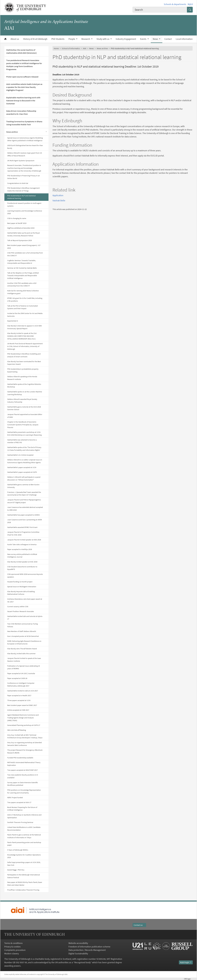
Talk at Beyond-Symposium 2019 (20, 240)
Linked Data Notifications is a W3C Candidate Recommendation (24, 829)
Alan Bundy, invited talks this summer (21, 654)
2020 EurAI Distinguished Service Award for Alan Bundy (25, 147)
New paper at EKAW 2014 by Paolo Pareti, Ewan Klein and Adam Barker (25, 884)
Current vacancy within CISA (18, 606)
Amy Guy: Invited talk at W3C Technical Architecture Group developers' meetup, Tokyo (25, 736)
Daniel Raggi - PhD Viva (16, 870)
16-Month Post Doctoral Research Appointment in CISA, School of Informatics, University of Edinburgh (25, 346)
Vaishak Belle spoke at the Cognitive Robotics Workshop (24, 386)
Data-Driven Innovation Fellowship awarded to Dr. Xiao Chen (21, 112)
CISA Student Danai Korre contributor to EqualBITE (22, 568)
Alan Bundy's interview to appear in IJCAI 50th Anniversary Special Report (25, 327)
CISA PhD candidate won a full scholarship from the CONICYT (25, 254)
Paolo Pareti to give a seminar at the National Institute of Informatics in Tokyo (24, 836)
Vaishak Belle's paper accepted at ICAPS (22, 472)
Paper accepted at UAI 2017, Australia (21, 673)
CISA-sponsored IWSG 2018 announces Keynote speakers (25, 576)
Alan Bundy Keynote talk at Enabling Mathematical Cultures (21, 593)
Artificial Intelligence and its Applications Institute (46, 22)
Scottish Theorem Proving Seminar (20, 822)
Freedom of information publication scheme (89, 947)
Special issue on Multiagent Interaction (22, 587)
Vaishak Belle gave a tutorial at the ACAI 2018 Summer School (24, 408)
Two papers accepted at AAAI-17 (19, 802)
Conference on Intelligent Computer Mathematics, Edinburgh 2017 (21, 684)
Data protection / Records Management (87, 950)
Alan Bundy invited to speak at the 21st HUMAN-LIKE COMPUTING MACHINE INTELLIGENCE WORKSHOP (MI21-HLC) (22, 336)
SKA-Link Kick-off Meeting (17, 730)
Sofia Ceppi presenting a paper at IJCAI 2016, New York (24, 864)
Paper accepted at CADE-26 (17, 678)
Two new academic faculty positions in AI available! (23, 776)
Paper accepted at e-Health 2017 (19, 695)
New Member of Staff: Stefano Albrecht (22, 631)
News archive (12, 132)
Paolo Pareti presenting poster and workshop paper (24, 844)
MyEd (190, 4)
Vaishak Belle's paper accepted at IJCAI (22, 467)
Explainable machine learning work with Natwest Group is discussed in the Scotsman (23, 101)
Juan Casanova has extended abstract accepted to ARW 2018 (25, 509)
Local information (184, 39)
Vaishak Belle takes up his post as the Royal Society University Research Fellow (23, 234)
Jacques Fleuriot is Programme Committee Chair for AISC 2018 (23, 533)
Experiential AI (13, 321)
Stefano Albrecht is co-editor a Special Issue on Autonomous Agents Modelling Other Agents (25, 461)
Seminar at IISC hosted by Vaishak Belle (22, 268)
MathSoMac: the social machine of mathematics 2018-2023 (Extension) (21, 51)
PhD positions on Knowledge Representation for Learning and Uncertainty (24, 791)
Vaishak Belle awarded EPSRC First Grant (22, 527)
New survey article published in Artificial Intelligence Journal (22, 556)
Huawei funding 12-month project (20, 582)
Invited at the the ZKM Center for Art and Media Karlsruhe (25, 315)
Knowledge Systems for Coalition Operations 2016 (24, 856)
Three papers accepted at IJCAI (19, 700)
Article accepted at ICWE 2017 (18, 710)
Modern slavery (11, 953)
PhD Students (58, 39)
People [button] (72, 39)
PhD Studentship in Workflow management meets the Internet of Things (23, 189)
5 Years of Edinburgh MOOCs (18, 850)
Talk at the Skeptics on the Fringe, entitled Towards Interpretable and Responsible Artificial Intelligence (23, 276)
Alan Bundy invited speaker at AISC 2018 (22, 562)
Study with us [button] (103, 39)
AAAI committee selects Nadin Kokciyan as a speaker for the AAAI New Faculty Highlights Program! (24, 87)
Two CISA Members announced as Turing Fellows (22, 625)
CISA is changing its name (17, 218)
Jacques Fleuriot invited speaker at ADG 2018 (24, 540)
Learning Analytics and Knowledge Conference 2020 (25, 212)
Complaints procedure (15, 950)
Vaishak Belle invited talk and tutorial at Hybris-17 (25, 618)
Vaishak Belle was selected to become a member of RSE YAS (22, 441)
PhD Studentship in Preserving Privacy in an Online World (24, 177)
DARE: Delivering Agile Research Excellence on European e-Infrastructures (24, 642)
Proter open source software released (22, 77)
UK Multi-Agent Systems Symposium (21, 161)
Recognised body (82, 962)
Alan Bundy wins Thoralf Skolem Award (22, 649)
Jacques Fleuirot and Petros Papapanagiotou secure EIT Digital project (24, 501)
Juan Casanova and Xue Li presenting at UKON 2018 (25, 521)
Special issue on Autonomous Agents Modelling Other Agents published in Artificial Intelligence (25, 139)
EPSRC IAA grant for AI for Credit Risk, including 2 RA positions (25, 300)
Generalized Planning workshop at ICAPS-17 (24, 725)
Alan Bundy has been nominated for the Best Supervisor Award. (24, 363)
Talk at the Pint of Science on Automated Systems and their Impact (22, 307)
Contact (168, 39)
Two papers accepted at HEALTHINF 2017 (22, 770)
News (91, 48)
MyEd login (186, 962)
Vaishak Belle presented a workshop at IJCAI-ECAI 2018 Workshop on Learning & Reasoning (24, 434)
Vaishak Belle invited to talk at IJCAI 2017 (23, 691)
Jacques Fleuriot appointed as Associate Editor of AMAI (25, 416)
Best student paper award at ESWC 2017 (22, 705)
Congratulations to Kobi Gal (18, 183)
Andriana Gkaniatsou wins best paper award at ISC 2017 (25, 600)
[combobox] (160, 10)
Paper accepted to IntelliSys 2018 (20, 549)
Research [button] (86, 39)
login (188, 979)
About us (15, 39)
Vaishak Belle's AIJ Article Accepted (20, 455)
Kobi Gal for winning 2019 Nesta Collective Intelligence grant (23, 292)
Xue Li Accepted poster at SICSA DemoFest (23, 636)
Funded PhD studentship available (20, 758)
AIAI (85, 48)
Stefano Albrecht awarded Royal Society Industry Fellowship (22, 401)
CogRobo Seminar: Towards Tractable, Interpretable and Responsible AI (21, 262)
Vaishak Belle (59, 200)
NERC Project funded (15, 798)
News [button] (156, 39)
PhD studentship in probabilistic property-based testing (23, 370)
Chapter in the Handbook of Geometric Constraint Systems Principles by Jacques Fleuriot (23, 425)
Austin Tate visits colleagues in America (22, 544)
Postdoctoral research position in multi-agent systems (24, 205)
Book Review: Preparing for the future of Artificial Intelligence (22, 809)
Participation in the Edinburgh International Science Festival (24, 876)
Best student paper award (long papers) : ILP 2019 (24, 247)
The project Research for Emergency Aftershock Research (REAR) (25, 751)
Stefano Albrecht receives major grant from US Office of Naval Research (25, 154)
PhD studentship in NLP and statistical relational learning (21, 197)
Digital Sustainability (78, 953)
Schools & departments (175, 4)
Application (58, 195)
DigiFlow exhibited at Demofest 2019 (21, 228)
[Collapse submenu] (46, 132)
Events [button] (143, 39)
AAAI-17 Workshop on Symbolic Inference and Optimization (24, 816)
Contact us (139, 925)
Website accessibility (78, 943)
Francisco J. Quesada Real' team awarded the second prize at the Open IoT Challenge (24, 494)
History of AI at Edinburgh (35, 39)
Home (56, 48)
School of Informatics (71, 48)
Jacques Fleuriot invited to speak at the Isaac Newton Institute (24, 660)
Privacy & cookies (12, 947)
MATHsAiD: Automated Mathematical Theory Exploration (24, 764)
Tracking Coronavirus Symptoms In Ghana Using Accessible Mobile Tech (24, 123)
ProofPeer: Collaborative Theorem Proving (23, 890)
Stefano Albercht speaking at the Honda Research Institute (22, 378)
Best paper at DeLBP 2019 (17, 223)
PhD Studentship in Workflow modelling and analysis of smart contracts (24, 355)
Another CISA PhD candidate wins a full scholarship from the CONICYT (22, 285)
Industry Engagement (126, 39)
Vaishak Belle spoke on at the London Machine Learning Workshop (25, 393)
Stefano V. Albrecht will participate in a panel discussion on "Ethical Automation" (24, 478)
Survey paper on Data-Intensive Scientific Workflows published (23, 784)
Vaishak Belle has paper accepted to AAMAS (23, 515)
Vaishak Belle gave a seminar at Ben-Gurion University (23, 486)
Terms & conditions (13, 943)
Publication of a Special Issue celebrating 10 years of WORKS (24, 667)
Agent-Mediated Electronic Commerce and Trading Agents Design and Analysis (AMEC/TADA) (23, 718)
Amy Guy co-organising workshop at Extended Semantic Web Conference (24, 744)
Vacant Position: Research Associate (21, 611)
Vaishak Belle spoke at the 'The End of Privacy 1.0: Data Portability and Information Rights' (24, 449)
